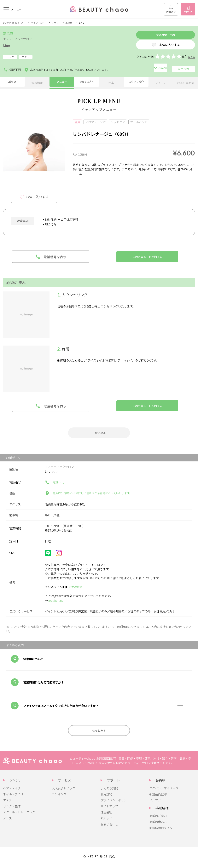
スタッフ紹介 (136, 82)
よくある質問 (109, 790)
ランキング (59, 796)
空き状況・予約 (159, 35)
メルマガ (155, 802)
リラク (58, 22)
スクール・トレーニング (19, 814)
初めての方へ (87, 82)
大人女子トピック (63, 790)
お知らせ (171, 9)
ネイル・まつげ (13, 796)
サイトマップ (109, 808)
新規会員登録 (158, 796)
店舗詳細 (126, 69)
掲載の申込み (158, 824)
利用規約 (106, 796)
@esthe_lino (57, 601)
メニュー (62, 82)
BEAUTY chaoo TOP (15, 22)
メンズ (7, 820)
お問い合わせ (109, 826)
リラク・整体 (40, 22)
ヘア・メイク (12, 790)
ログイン (188, 9)
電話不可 (12, 69)
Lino (8, 45)
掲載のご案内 (158, 818)
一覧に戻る (99, 433)
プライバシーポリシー (115, 802)
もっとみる (99, 732)
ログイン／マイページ (164, 790)
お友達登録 (76, 588)
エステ (7, 802)
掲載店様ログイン (161, 830)
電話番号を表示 (51, 256)
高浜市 (73, 22)
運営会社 (106, 814)
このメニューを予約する (147, 256)
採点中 (191, 59)
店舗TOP (12, 82)
